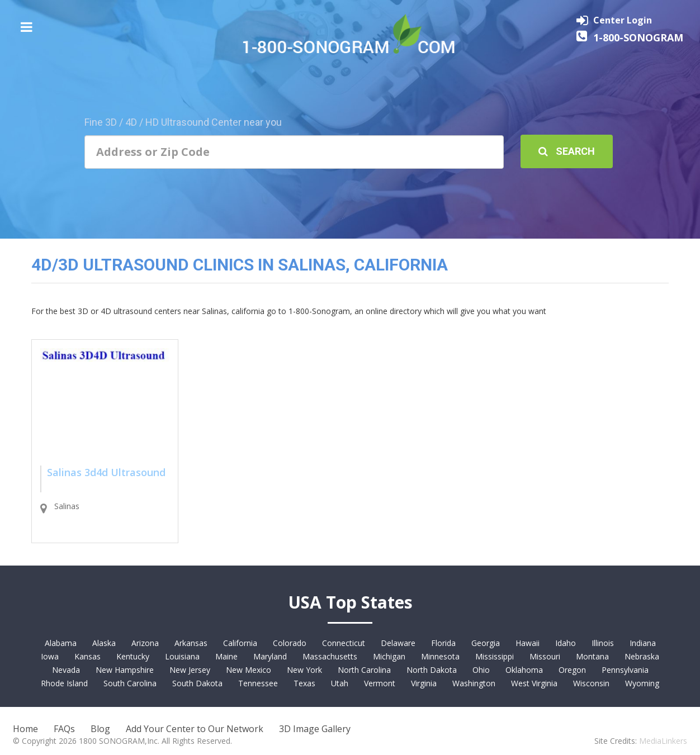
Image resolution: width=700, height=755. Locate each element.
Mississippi (495, 656)
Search (567, 151)
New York (304, 670)
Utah (340, 683)
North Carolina (364, 670)
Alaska (104, 643)
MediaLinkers (663, 741)
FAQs (64, 729)
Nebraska (642, 656)
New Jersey (190, 670)
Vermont (380, 683)
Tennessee (258, 683)
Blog (100, 729)
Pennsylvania (625, 670)
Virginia (424, 683)
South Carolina (130, 683)
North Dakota (432, 670)
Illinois (603, 643)
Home (25, 729)
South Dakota (197, 683)
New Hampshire (125, 670)
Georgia (486, 643)
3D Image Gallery (315, 729)
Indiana (643, 643)
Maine (226, 656)
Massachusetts (330, 656)
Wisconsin (591, 683)
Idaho (566, 643)
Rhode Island (64, 683)
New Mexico (249, 670)
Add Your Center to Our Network (195, 729)
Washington (474, 683)
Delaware (398, 643)
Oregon (572, 670)
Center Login (623, 20)
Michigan (389, 656)
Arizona (145, 643)
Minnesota (440, 656)
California (240, 643)
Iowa (50, 656)
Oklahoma (524, 670)
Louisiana (182, 656)
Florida (443, 643)
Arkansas (191, 643)
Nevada (66, 670)
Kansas (88, 656)
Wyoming (642, 683)
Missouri (545, 656)
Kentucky (133, 656)
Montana (592, 656)
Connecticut (344, 643)
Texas (304, 683)
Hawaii (528, 643)
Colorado (290, 643)
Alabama (61, 643)
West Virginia (534, 683)
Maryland (270, 656)
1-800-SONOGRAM (638, 37)
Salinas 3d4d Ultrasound (106, 472)
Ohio (481, 670)
